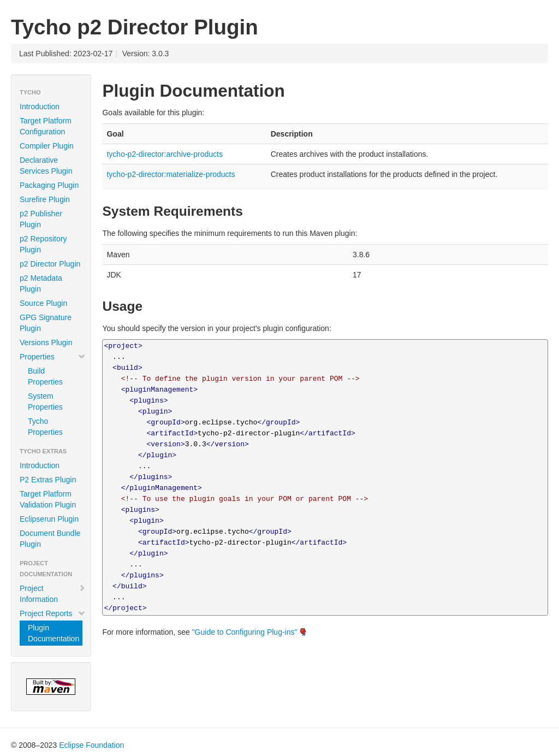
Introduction (40, 107)
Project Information (53, 594)
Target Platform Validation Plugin (48, 499)
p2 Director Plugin (50, 264)
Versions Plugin (46, 342)
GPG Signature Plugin (46, 323)
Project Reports (53, 613)
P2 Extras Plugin (48, 480)
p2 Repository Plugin (43, 244)
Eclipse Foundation (91, 745)
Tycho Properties (45, 427)
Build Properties (45, 376)
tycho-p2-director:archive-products (164, 154)
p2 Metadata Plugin (41, 283)
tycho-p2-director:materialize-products (171, 174)
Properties (53, 357)
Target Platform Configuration (46, 126)
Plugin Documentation (53, 633)
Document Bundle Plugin (50, 539)
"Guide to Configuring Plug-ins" (245, 632)
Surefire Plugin (45, 199)
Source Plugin (43, 303)
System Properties (45, 401)
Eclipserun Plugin (49, 519)
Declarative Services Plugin (46, 166)
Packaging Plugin (49, 185)
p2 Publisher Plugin (41, 219)
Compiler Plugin (47, 146)
